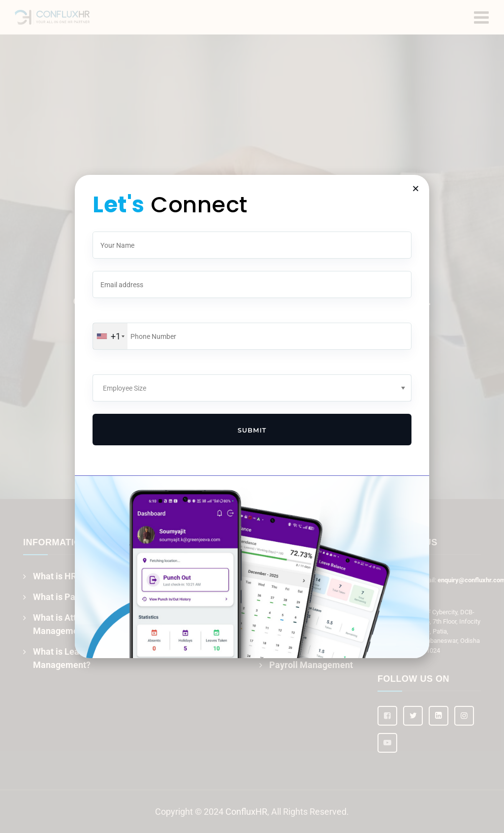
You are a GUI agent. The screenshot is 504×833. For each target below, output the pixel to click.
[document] (252, 416)
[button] (416, 188)
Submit (252, 430)
